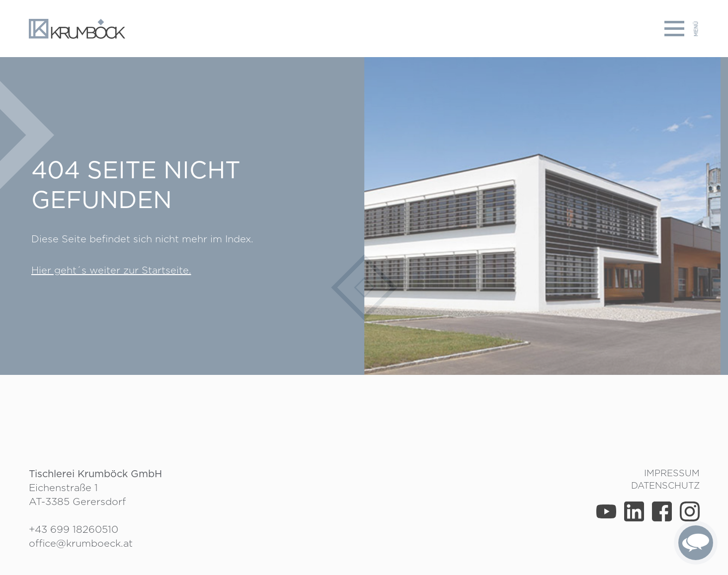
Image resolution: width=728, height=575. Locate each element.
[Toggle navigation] (682, 29)
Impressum (672, 473)
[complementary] (696, 543)
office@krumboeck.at (81, 543)
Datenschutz (665, 485)
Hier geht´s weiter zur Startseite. (111, 270)
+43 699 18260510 (74, 529)
